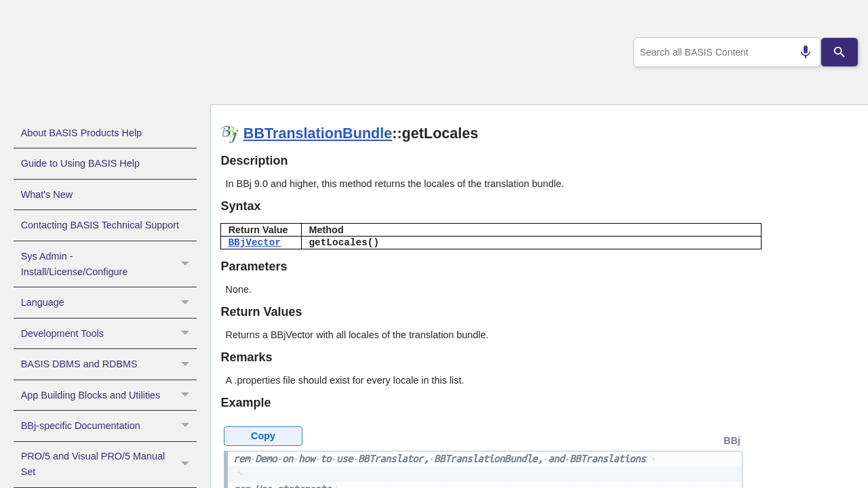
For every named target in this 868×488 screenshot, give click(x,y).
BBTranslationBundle (318, 133)
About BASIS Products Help (81, 133)
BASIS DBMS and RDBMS (109, 364)
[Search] (840, 52)
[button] (187, 264)
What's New (47, 195)
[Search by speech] (800, 52)
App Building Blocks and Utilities (109, 395)
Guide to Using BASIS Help (80, 163)
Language (109, 302)
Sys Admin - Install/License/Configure (109, 264)
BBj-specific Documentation (109, 426)
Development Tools (109, 333)
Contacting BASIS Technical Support (100, 225)
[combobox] (725, 52)
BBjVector (254, 243)
